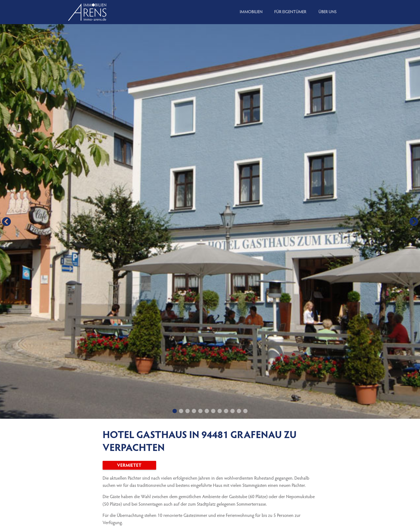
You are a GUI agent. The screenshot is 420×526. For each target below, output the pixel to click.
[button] (6, 221)
